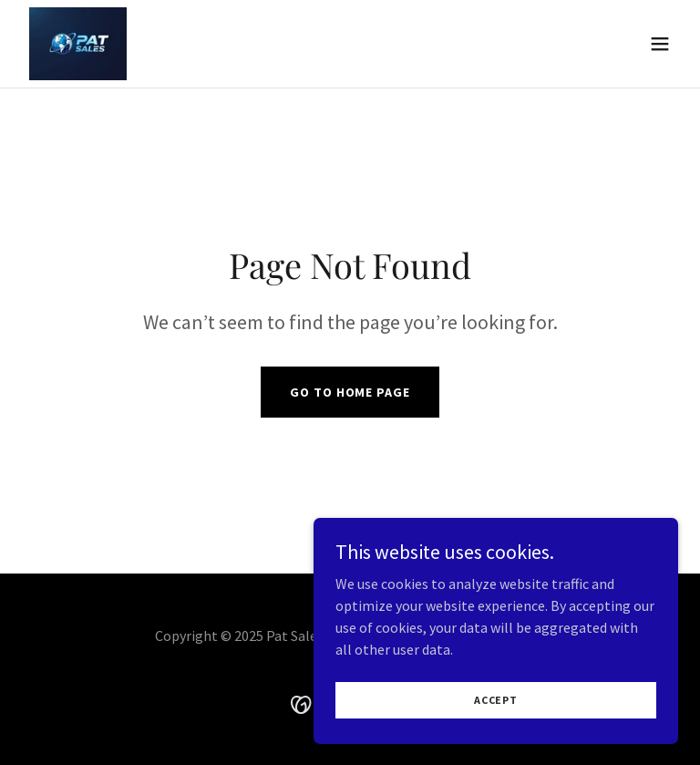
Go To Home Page (350, 392)
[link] (78, 44)
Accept (496, 700)
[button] (660, 44)
